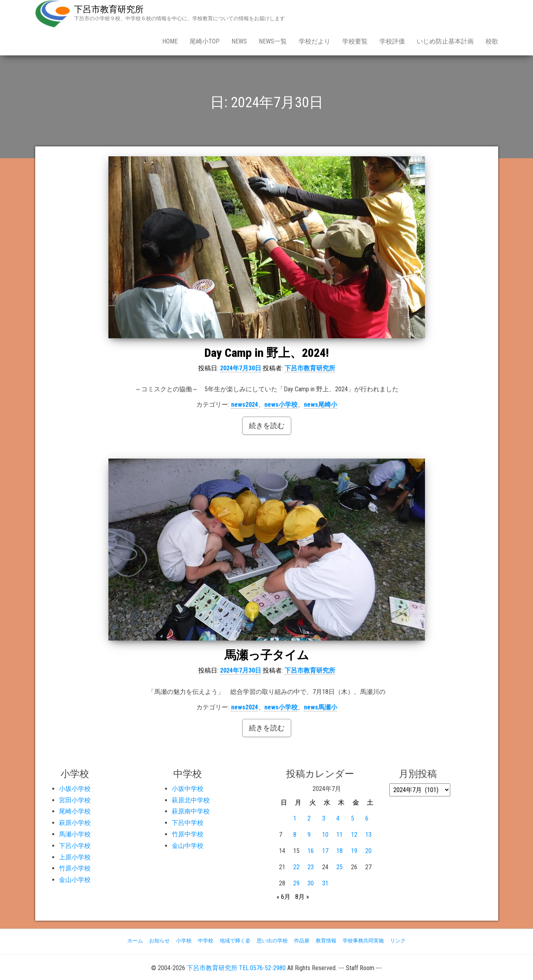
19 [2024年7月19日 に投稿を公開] (354, 851)
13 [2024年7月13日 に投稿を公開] (368, 835)
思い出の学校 (272, 941)
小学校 (184, 941)
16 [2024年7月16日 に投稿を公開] (311, 851)
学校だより (315, 41)
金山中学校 (188, 846)
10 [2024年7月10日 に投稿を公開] (325, 835)
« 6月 (284, 897)
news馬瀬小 (321, 707)
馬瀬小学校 (75, 834)
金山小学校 (75, 880)
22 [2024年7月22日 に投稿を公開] (296, 867)
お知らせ (159, 941)
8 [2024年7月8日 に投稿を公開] (295, 835)
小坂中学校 (188, 789)
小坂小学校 (75, 789)
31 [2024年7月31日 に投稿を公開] (325, 883)
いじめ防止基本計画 (445, 41)
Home (170, 41)
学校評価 (392, 41)
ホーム (135, 941)
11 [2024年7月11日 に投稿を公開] (340, 835)
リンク (398, 941)
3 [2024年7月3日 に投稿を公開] (324, 818)
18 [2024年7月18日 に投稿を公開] (340, 851)
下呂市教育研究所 (109, 9)
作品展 (302, 941)
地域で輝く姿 (235, 941)
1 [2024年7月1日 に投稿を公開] (295, 818)
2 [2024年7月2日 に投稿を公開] (309, 818)
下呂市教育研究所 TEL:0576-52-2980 (236, 968)
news (239, 41)
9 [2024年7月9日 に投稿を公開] (309, 835)
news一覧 (273, 41)
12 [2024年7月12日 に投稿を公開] (354, 835)
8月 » (302, 897)
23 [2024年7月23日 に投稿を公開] (311, 867)
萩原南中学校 (191, 811)
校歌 (492, 41)
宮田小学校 (75, 800)
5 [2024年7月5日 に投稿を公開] (353, 818)
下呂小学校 (75, 846)
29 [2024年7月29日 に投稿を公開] (296, 883)
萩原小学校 (75, 823)
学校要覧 (355, 41)
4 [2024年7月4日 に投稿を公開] (338, 818)
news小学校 (281, 405)
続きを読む (267, 426)
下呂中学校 (188, 823)
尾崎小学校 (75, 811)
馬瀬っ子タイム (267, 655)
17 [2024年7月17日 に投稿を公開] (325, 851)
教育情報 (326, 941)
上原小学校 (75, 857)
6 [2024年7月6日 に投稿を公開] (367, 818)
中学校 (206, 941)
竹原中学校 (188, 834)
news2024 (245, 405)
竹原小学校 (75, 868)
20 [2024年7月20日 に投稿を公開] (368, 851)
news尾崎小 (321, 405)
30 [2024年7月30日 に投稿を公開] (311, 883)
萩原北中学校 (191, 800)
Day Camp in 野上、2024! (266, 353)
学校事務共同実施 (363, 941)
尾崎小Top (205, 41)
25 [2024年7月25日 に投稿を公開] (340, 867)
